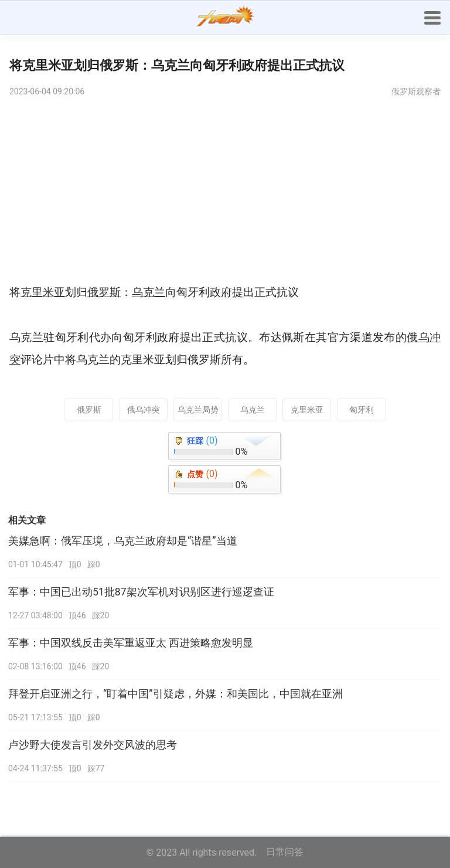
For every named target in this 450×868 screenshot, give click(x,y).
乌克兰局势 (198, 410)
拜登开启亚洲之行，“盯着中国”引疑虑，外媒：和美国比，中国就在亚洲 (175, 694)
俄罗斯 (89, 410)
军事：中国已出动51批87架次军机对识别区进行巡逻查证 (141, 592)
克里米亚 (307, 410)
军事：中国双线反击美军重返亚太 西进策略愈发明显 (131, 643)
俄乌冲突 (144, 410)
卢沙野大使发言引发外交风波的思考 (93, 745)
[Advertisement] (225, 193)
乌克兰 (253, 410)
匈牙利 (362, 410)
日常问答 (285, 852)
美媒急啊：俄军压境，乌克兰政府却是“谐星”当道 (123, 541)
